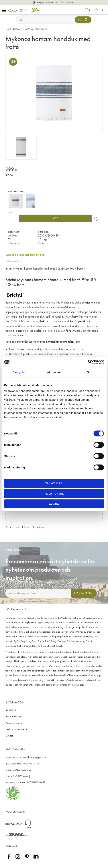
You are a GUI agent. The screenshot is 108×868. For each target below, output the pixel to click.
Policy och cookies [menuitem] (14, 723)
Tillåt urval (54, 494)
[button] (5, 11)
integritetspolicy (51, 601)
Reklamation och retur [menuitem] (16, 729)
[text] (54, 170)
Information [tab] (54, 372)
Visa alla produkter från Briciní (25, 255)
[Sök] (83, 20)
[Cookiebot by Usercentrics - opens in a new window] (88, 362)
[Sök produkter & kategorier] (46, 20)
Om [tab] (89, 372)
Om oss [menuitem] (9, 736)
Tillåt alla (54, 483)
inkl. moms (67, 2)
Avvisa (54, 504)
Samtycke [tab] (19, 372)
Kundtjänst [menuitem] (11, 710)
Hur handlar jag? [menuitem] (14, 717)
